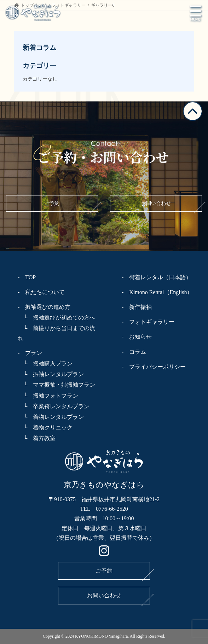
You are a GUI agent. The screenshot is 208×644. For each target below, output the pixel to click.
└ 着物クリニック (45, 428)
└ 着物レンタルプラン (51, 417)
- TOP (27, 277)
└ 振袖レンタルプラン (51, 374)
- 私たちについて (41, 292)
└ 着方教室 (37, 438)
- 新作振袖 (137, 307)
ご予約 (52, 203)
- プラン (30, 353)
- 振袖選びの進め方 (44, 307)
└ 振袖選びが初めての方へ (56, 318)
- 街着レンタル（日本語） (157, 277)
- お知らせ (137, 337)
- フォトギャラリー (148, 322)
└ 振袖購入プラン (45, 364)
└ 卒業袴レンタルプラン (54, 406)
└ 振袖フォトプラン (48, 396)
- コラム (134, 352)
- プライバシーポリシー (154, 367)
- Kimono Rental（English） (157, 292)
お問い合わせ (156, 203)
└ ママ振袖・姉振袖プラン (56, 385)
